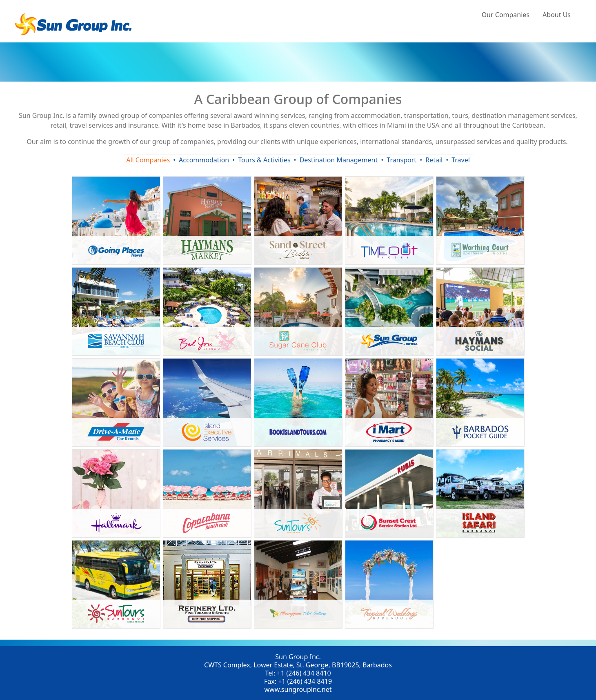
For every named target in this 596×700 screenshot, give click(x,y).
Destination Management (339, 160)
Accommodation (204, 160)
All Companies (148, 160)
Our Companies (506, 15)
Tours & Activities (264, 160)
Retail (434, 160)
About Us (557, 15)
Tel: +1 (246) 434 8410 (298, 673)
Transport (401, 160)
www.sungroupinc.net (298, 689)
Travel (461, 160)
